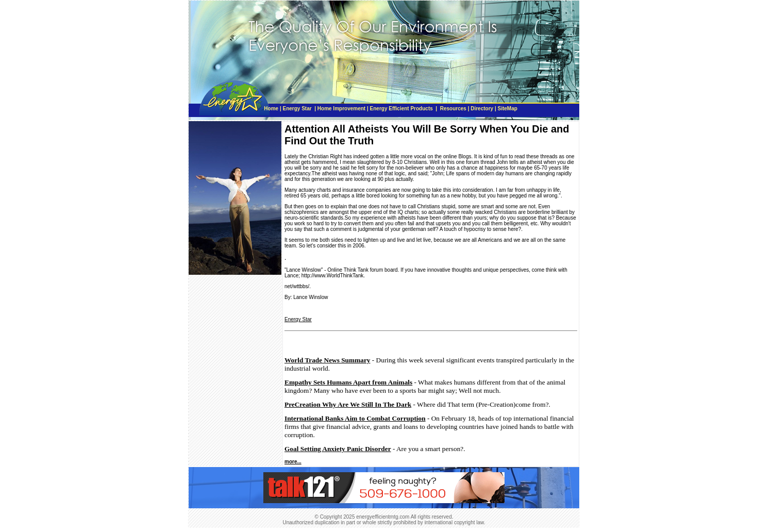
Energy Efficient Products (401, 109)
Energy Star (298, 109)
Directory (482, 109)
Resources (453, 109)
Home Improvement (341, 109)
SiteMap (507, 109)
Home (271, 109)
